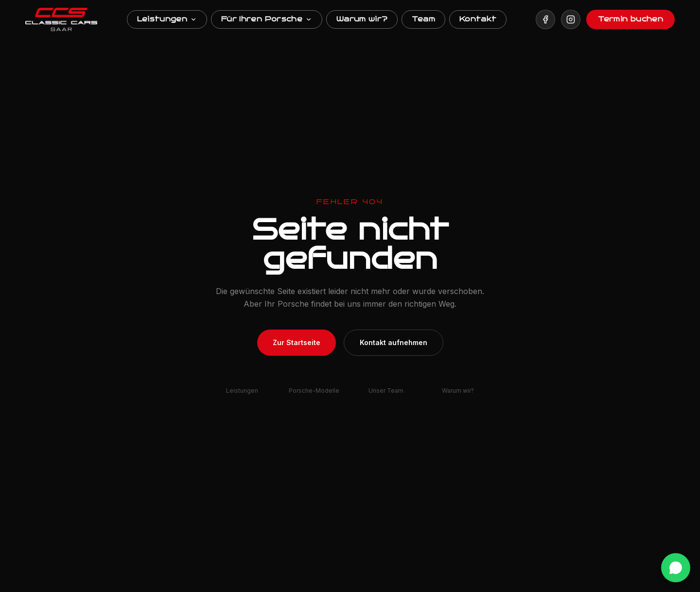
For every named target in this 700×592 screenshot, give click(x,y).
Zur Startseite (297, 342)
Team (423, 19)
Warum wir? (362, 19)
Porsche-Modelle (314, 391)
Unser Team (386, 391)
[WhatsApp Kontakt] (676, 568)
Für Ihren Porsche (267, 19)
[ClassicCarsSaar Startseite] (61, 19)
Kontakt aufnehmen (394, 342)
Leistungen (167, 19)
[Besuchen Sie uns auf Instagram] (571, 19)
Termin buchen (630, 19)
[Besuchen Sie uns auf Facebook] (545, 19)
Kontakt (478, 19)
